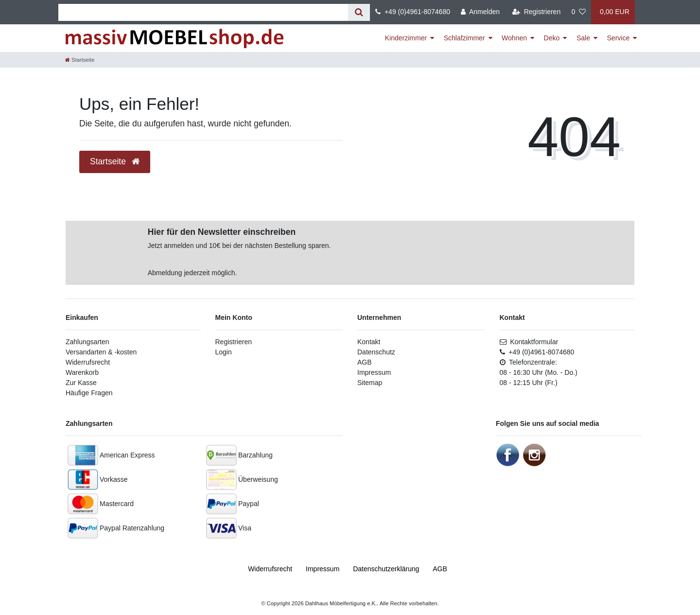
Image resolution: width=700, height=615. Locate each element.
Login (224, 352)
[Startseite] (80, 60)
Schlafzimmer (464, 38)
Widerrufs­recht (270, 569)
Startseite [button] (115, 161)
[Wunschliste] (578, 12)
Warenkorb (82, 372)
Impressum (374, 372)
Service (619, 38)
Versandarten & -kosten (101, 352)
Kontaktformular (529, 342)
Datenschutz (376, 352)
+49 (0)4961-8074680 (413, 12)
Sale (583, 38)
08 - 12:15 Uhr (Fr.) (529, 383)
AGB (365, 362)
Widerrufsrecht (88, 362)
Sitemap (370, 383)
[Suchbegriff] (203, 12)
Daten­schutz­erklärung (386, 569)
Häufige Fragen (89, 393)
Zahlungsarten (87, 342)
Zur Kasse (81, 383)
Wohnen (514, 38)
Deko (552, 38)
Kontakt (369, 342)
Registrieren (234, 342)
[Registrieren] (536, 12)
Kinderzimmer (406, 38)
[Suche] (359, 12)
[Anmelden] (480, 12)
